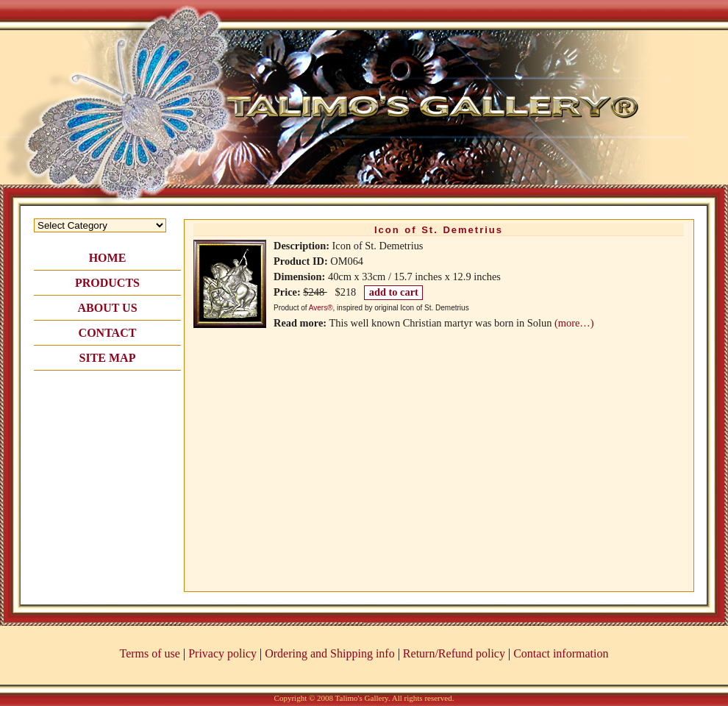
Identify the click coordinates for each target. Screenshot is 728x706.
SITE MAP (108, 358)
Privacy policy (222, 653)
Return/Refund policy (454, 653)
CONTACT (108, 333)
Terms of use (150, 653)
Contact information (561, 653)
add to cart (394, 292)
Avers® (321, 308)
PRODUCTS (107, 283)
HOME (108, 258)
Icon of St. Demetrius (439, 230)
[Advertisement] (107, 457)
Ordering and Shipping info (329, 653)
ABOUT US (107, 308)
